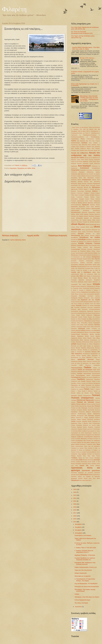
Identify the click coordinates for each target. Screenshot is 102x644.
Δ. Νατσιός (79, 203)
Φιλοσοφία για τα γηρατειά (83, 576)
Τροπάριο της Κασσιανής (93, 454)
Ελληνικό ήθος (88, 247)
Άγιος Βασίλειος (92, 145)
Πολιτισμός (84, 408)
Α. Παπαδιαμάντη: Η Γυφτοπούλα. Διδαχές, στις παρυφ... (85, 580)
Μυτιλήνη (85, 350)
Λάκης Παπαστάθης (82, 323)
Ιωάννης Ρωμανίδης (95, 288)
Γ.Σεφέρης (97, 193)
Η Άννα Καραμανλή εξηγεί (82, 600)
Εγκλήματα (80, 222)
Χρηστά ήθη (84, 465)
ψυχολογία (74, 478)
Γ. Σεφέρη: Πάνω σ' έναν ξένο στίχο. (85, 548)
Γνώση (87, 201)
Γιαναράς (82, 199)
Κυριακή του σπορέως (94, 317)
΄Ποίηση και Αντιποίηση (94, 127)
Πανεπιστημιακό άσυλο (83, 375)
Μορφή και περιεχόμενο (93, 346)
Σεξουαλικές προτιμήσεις (94, 419)
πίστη (73, 387)
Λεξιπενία (73, 325)
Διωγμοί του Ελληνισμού (92, 218)
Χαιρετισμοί (85, 464)
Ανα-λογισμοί (84, 166)
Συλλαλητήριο (97, 429)
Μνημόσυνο (97, 344)
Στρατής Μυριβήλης (88, 427)
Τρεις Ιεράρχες (82, 454)
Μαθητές (84, 330)
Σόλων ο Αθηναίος (83, 423)
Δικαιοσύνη (97, 214)
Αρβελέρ (94, 180)
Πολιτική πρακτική (91, 404)
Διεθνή (82, 214)
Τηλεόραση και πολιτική (77, 448)
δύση (94, 220)
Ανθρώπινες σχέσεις (93, 172)
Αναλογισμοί (84, 168)
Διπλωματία (79, 218)
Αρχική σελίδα (33, 236)
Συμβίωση (85, 431)
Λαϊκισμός (74, 323)
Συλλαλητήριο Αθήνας (76, 431)
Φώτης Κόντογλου (76, 464)
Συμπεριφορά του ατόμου (94, 431)
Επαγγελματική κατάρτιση (85, 255)
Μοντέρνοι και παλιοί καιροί (79, 346)
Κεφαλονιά (97, 298)
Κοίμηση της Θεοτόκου (84, 304)
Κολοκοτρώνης (83, 311)
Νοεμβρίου (78, 527)
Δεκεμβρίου (79, 524)
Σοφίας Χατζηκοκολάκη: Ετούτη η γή (86, 567)
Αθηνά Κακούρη (89, 160)
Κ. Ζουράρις (80, 290)
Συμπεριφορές (88, 433)
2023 (75, 495)
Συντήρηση (74, 442)
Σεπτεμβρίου (79, 533)
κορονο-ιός (90, 311)
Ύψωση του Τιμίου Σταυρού (86, 458)
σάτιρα (79, 419)
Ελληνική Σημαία (76, 247)
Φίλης (77, 460)
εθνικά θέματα (78, 224)
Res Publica (82, 480)
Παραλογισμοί (90, 379)
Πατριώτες (89, 381)
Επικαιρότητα (96, 257)
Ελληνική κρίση (96, 245)
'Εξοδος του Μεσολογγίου (82, 127)
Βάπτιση (86, 187)
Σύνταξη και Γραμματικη (93, 441)
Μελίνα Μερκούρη (84, 340)
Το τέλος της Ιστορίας (81, 452)
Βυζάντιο (95, 191)
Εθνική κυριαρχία (80, 227)
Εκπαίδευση (74, 238)
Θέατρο (86, 278)
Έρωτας (97, 259)
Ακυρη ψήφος (96, 162)
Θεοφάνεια (97, 280)
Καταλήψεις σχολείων (94, 296)
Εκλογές (87, 236)
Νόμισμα (84, 356)
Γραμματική (97, 201)
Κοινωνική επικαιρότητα (94, 307)
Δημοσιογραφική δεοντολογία (80, 210)
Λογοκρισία (74, 329)
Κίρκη (95, 302)
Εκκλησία (81, 234)
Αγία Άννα (89, 141)
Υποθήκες (74, 458)
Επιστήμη (74, 259)
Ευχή (99, 267)
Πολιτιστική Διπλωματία (94, 408)
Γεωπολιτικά (79, 197)
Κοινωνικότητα (75, 311)
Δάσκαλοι (85, 203)
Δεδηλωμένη (97, 203)
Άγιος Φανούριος (89, 150)
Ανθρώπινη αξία (76, 174)
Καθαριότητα (85, 292)
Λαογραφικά (97, 323)
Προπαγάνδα (91, 410)
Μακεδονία (97, 330)
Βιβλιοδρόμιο (96, 187)
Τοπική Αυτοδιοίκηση (91, 452)
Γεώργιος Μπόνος (89, 197)
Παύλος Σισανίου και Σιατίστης (85, 383)
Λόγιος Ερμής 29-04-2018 (93, 327)
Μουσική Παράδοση (81, 348)
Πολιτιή (92, 393)
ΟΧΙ (90, 363)
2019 (75, 507)
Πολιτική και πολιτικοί (85, 402)
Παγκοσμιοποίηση (77, 368)
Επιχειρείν (80, 259)
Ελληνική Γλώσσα (93, 243)
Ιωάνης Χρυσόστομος (84, 288)
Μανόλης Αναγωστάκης (90, 332)
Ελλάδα (81, 243)
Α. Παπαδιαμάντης (94, 131)
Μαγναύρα (78, 330)
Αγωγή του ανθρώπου (80, 153)
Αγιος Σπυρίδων (80, 150)
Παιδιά (98, 370)
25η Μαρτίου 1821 (92, 129)
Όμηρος (98, 359)
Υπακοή (98, 456)
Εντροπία (90, 253)
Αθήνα (83, 160)
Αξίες (85, 178)
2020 (75, 504)
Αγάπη (74, 141)
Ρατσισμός (91, 416)
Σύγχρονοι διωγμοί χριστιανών (85, 429)
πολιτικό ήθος (91, 406)
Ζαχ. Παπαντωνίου (80, 268)
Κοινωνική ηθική (76, 309)
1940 (84, 129)
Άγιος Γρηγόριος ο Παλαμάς (84, 147)
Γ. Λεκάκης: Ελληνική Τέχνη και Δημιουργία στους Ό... (84, 551)
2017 (75, 513)
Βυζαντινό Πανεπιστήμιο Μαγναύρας (81, 191)
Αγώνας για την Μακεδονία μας (92, 158)
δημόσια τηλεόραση (86, 209)
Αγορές (96, 150)
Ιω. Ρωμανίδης (75, 288)
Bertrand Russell (83, 478)
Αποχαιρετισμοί (87, 180)
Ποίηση (87, 389)
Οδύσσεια (89, 357)
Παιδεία (87, 367)
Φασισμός (97, 458)
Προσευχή (97, 410)
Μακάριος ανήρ (90, 330)
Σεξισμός (84, 419)
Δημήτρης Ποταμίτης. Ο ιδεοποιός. (85, 555)
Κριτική (93, 313)
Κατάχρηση (74, 298)
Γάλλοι (73, 195)
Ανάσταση (83, 170)
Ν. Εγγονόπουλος (93, 350)
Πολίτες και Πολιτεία (83, 393)
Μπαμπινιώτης (91, 348)
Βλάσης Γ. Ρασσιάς (89, 189)
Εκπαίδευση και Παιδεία (90, 237)
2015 (75, 519)
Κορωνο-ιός (97, 311)
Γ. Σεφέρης (86, 193)
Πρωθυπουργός (82, 414)
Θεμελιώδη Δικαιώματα (85, 280)
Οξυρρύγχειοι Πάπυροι (77, 361)
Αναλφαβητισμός (96, 168)
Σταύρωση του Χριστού (89, 425)
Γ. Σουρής (92, 193)
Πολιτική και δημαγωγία (85, 400)
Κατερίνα (81, 298)
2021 (75, 501)
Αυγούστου (78, 607)
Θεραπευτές (74, 282)
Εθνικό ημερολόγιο (86, 230)
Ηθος (78, 276)
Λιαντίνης (97, 325)
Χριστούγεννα (84, 474)
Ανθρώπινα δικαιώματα (78, 172)
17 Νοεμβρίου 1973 (77, 129)
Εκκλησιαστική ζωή (77, 235)
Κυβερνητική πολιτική (77, 317)
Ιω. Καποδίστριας (89, 286)
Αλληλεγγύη (97, 164)
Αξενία (80, 178)
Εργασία (85, 259)
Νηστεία (78, 356)
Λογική (85, 327)
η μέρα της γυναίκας (81, 270)
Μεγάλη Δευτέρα (95, 334)
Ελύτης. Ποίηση (96, 251)
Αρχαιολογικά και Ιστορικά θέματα (80, 185)
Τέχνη (98, 444)
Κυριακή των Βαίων (76, 319)
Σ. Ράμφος (85, 418)
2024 (75, 492)
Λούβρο (88, 329)
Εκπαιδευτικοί (75, 240)
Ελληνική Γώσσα (88, 245)
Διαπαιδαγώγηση (76, 212)
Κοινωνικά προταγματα (80, 307)
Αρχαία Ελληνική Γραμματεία (85, 184)
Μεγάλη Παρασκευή (77, 336)
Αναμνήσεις (13, 168)
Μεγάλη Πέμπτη (90, 336)
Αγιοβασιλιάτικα (75, 143)
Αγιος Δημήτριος (96, 147)
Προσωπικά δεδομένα (85, 412)
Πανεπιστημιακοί (96, 375)
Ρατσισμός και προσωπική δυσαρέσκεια (87, 587)
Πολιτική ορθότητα (81, 404)
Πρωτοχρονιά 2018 (82, 416)
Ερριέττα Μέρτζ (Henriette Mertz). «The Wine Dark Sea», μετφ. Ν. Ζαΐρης (86, 48)
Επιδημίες (89, 257)
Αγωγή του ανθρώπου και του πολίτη (86, 154)
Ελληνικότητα (97, 249)
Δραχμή (89, 220)
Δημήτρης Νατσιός (95, 205)
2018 (75, 510)
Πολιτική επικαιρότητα (82, 398)
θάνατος (80, 278)
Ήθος (81, 276)
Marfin (98, 478)
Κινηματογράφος (88, 302)
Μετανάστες (79, 342)
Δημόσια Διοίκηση (76, 209)
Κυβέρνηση (97, 315)
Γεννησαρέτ (81, 195)
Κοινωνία (79, 305)
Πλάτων (98, 387)
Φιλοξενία (85, 460)
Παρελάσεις (97, 379)
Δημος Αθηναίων (95, 207)
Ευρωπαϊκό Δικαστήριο (93, 263)
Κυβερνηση (89, 315)
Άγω (99, 150)
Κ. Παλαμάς (95, 290)
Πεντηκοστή (97, 383)
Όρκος (85, 361)
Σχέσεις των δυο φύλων (84, 442)
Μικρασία (79, 344)
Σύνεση (73, 439)
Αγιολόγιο (84, 143)
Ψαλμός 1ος (81, 477)
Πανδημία (80, 373)
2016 (75, 516)
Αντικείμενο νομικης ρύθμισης (78, 176)
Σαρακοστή (92, 418)
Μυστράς (80, 350)
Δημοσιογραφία (96, 208)
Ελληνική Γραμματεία (77, 245)
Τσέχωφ (73, 456)
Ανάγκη (77, 594)
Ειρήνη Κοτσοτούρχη (87, 232)
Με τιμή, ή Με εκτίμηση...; (88, 58)
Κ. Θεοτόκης (88, 290)
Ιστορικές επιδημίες (80, 286)
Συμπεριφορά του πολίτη (78, 433)
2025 (75, 489)
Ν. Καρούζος (79, 352)
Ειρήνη (80, 232)
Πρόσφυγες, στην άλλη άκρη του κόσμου (87, 597)
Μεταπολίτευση (86, 342)
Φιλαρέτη (14, 9)
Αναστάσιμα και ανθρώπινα (93, 170)
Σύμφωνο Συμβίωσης (77, 437)
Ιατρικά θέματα (88, 282)
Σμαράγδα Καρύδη (87, 421)
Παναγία (80, 372)
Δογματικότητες (75, 220)
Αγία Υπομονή (96, 141)
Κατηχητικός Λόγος (89, 298)
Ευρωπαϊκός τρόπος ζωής (92, 265)
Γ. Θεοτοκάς (79, 193)
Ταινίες (94, 444)
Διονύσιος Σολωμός (94, 216)
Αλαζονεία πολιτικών (76, 164)
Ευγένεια (98, 261)
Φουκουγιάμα (84, 462)
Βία (90, 187)
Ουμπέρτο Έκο (96, 361)
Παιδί (95, 370)
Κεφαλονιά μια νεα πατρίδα (90, 300)
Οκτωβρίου (78, 530)
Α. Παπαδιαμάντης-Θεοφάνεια (88, 135)
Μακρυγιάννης (81, 332)
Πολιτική (96, 395)
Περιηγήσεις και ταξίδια (24, 168)
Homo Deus (92, 478)
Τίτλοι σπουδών (88, 448)
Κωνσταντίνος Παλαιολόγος (83, 321)
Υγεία (93, 456)
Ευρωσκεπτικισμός (81, 267)
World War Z (89, 480)
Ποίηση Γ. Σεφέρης (95, 389)
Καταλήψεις (82, 296)
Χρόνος (91, 475)
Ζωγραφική (88, 268)
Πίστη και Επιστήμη (80, 387)
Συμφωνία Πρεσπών (81, 435)
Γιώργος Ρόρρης (90, 199)
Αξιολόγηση (91, 178)
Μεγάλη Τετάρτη (82, 338)
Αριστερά (80, 182)
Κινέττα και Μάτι (79, 302)
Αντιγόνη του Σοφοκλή (94, 174)
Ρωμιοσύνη (79, 418)
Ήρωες (89, 276)
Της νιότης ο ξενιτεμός (81, 603)
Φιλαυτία (73, 460)
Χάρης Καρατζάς (92, 464)
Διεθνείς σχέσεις (75, 214)
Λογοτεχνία (81, 328)
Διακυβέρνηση (96, 210)
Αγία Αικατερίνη (81, 141)
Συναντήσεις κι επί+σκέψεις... (83, 535)
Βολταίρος (97, 189)
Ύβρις (89, 456)
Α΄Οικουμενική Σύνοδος (93, 139)
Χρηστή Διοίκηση (95, 466)
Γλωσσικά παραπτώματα (78, 201)
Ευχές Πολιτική (93, 267)
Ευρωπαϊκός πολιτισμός (78, 265)
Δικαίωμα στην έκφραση (77, 216)
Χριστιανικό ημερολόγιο (91, 470)
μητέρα (74, 344)
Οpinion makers (96, 363)
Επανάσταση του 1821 (79, 257)
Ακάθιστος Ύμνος (88, 162)
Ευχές (88, 267)
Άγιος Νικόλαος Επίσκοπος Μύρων (81, 149)
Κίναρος (73, 302)
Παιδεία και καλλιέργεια (85, 370)
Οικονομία (91, 359)
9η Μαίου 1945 (85, 131)
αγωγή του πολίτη (78, 157)
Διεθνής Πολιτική (89, 214)
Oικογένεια (75, 480)
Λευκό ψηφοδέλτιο (89, 325)
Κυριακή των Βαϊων (87, 319)
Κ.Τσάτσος (78, 292)
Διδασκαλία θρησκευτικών (89, 212)
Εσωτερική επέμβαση (78, 261)
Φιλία (34, 168)
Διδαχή (98, 212)
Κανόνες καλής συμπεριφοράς (86, 294)
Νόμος (89, 356)
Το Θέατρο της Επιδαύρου (84, 450)
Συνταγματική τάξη (81, 441)
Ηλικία (85, 276)
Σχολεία (77, 444)
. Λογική (73, 127)
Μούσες (73, 348)
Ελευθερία (82, 239)
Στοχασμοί (79, 427)
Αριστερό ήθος (88, 182)
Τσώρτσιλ (79, 456)
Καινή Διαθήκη (92, 292)
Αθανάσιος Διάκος (76, 160)
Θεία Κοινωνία (93, 278)
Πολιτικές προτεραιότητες (84, 396)
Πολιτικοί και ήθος (76, 408)
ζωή (92, 268)
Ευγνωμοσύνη (75, 263)
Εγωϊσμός (97, 222)
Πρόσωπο (74, 414)
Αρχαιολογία (97, 183)
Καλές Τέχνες (75, 294)
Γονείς (91, 201)
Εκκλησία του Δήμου (93, 234)
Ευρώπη (74, 266)
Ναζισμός (94, 352)
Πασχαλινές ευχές (76, 381)
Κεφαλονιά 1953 (76, 300)
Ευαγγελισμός (90, 261)
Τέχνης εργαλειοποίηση (77, 446)
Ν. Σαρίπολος (87, 352)
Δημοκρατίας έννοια (84, 207)
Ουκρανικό (89, 361)
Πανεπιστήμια (87, 373)
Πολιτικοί (97, 406)
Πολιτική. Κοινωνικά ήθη (81, 406)
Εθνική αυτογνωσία (91, 224)
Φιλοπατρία (91, 460)
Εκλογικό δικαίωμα (95, 236)
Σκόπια (73, 421)
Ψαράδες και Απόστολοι (93, 477)
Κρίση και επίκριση (87, 313)
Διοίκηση (86, 216)
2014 (75, 522)
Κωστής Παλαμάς (96, 321)
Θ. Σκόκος (74, 278)
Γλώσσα (98, 199)
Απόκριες (98, 178)
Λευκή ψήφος (80, 325)
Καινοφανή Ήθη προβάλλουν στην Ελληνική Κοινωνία (85, 563)
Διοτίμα (73, 218)
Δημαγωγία (86, 205)
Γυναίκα (73, 203)
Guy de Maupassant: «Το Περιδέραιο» (86, 584)
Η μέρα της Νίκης (93, 270)
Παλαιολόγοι (74, 372)
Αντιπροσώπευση (90, 176)
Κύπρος (85, 317)
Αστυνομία (93, 185)
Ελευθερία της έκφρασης (93, 240)
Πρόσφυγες (74, 412)
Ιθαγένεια (89, 284)
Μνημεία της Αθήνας (87, 344)
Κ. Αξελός (74, 290)
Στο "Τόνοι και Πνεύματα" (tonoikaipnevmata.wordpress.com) (82, 32)
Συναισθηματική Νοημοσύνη (92, 437)
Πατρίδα (83, 381)
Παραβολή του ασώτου (87, 377)
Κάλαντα (98, 292)
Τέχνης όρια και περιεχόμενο (92, 446)
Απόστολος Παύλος (76, 180)
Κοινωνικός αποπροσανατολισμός (91, 309)
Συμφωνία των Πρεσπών (93, 435)
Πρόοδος (85, 410)
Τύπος (84, 456)
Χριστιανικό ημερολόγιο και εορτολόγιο (82, 473)
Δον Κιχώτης (83, 220)
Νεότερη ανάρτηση (10, 236)
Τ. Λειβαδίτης (89, 444)
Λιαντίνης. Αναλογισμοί (77, 327)
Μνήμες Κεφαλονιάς (81, 573)
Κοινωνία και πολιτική (88, 306)
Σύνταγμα (90, 439)
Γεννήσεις (87, 195)
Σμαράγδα (79, 421)
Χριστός (78, 475)
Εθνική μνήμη (89, 227)
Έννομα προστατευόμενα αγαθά (79, 253)
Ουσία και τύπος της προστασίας (80, 363)
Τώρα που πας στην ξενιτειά (83, 570)
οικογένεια (81, 359)
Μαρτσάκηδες (85, 334)
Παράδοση (81, 379)
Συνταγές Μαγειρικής (81, 439)
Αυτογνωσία (80, 187)
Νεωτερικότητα (86, 354)
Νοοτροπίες (95, 356)
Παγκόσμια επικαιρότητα (93, 365)
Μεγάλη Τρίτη (91, 338)
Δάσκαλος (91, 203)
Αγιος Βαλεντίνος (83, 145)
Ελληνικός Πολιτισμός (87, 249)
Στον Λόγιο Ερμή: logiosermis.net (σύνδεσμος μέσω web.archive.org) (85, 28)
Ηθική (94, 272)
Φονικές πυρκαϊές (76, 462)
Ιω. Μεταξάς (97, 286)
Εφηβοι (73, 268)
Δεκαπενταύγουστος (76, 205)
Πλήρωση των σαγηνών (77, 389)
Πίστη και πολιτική (91, 387)
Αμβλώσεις (74, 166)
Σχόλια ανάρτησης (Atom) (18, 240)
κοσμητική (80, 313)
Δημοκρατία (74, 207)
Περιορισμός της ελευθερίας (93, 385)
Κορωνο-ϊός (74, 313)
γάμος (76, 195)
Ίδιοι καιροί (82, 284)
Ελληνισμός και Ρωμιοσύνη (78, 251)
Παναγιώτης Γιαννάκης (88, 372)
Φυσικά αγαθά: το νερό (94, 462)
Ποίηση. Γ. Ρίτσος (76, 391)
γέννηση (92, 195)
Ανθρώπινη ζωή (84, 174)
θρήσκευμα (81, 282)
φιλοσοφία (97, 460)
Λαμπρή (90, 323)
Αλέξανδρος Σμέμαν (88, 164)
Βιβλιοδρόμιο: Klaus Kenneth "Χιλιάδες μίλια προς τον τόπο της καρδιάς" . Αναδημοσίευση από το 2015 (89, 98)
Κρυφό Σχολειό (81, 315)
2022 (75, 498)
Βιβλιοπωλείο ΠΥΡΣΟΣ (77, 189)
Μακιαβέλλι (74, 332)
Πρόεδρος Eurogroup (77, 410)
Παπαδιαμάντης (76, 377)
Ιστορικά (73, 286)
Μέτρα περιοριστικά (95, 342)
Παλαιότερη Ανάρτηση (58, 236)
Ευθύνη (83, 263)
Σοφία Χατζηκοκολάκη (94, 423)
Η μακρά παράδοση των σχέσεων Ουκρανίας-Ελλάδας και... (85, 559)
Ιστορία (96, 284)
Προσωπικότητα (96, 412)
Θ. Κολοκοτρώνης (96, 276)
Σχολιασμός (83, 444)
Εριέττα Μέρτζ (91, 259)
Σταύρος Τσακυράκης (77, 425)
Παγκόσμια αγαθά (77, 365)
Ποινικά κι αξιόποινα (87, 391)
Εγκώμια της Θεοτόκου (89, 222)
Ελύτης (89, 251)
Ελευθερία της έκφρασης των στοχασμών (82, 242)
